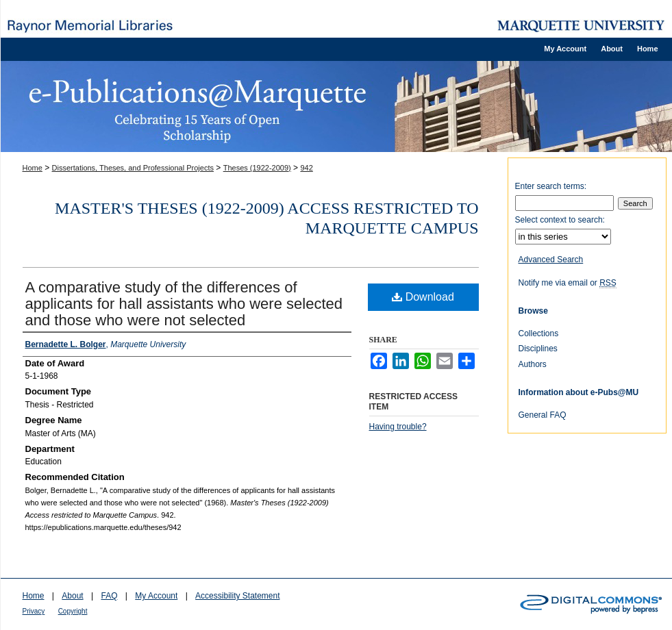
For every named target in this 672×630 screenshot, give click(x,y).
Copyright (73, 611)
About (72, 596)
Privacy (34, 611)
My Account (156, 596)
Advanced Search (551, 260)
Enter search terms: (551, 186)
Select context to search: (560, 220)
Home (33, 168)
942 (306, 168)
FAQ (109, 596)
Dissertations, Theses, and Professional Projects (133, 168)
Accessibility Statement (237, 596)
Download (423, 297)
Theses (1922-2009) (257, 168)
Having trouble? (398, 427)
